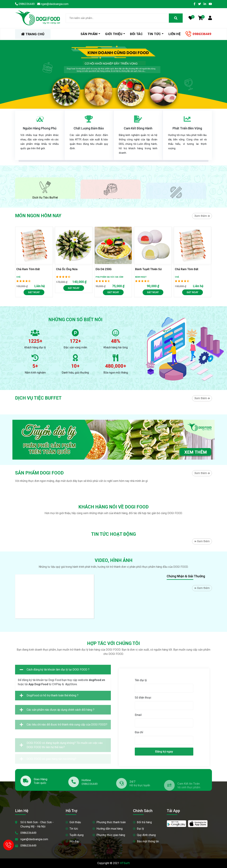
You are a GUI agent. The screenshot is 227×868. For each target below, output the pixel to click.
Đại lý (140, 829)
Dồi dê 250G (104, 269)
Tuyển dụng (77, 835)
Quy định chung (146, 835)
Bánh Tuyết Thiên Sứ (148, 269)
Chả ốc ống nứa (67, 269)
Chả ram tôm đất (28, 269)
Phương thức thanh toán (111, 822)
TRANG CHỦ (33, 34)
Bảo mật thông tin (148, 841)
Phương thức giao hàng (111, 835)
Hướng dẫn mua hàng (110, 829)
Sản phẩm (89, 34)
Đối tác (136, 34)
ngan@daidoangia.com (34, 839)
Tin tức (154, 34)
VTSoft (125, 863)
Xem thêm (202, 216)
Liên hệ (175, 34)
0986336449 (202, 34)
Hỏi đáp (74, 841)
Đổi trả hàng (144, 822)
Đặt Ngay (34, 292)
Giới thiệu (114, 34)
